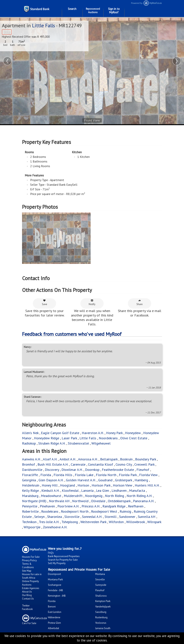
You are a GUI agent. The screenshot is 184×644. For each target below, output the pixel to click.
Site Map (27, 571)
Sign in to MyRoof (114, 11)
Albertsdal (54, 628)
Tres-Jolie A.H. (49, 522)
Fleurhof (143, 470)
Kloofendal (70, 490)
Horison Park (101, 485)
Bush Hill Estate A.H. (53, 464)
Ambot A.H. (68, 459)
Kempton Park (103, 601)
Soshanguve (55, 585)
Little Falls (43, 25)
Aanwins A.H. (31, 459)
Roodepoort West (104, 511)
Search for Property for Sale (63, 560)
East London (55, 612)
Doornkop (92, 470)
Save (45, 302)
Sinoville (100, 579)
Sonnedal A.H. (92, 517)
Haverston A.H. (93, 433)
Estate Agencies (31, 588)
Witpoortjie (32, 527)
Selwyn (39, 517)
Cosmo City (124, 464)
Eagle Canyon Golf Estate (60, 433)
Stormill (111, 517)
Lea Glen (103, 490)
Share (140, 302)
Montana (100, 574)
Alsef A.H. (50, 459)
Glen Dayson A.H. (51, 480)
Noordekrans (108, 438)
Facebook (27, 609)
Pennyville (30, 506)
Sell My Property (57, 563)
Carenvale (78, 464)
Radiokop (29, 443)
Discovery (52, 470)
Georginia (29, 480)
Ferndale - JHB (55, 590)
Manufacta (137, 490)
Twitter (26, 606)
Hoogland (68, 485)
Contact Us (28, 599)
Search (72, 9)
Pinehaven (47, 506)
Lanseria (87, 490)
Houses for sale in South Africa (32, 576)
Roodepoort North (75, 511)
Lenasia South (103, 628)
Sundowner (127, 517)
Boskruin (126, 459)
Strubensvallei (78, 443)
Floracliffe (30, 475)
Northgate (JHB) (34, 501)
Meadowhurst (51, 496)
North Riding (115, 496)
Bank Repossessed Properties (64, 556)
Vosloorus (101, 623)
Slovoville (72, 517)
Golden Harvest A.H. (81, 480)
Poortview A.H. (69, 506)
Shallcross (101, 596)
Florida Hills (63, 475)
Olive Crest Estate (134, 438)
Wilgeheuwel (101, 443)
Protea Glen (54, 623)
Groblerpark (124, 480)
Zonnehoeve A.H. (55, 527)
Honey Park (114, 433)
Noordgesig (94, 496)
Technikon (29, 522)
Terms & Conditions (28, 566)
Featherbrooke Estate (118, 470)
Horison (83, 485)
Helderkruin (31, 485)
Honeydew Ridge (47, 438)
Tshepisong (70, 522)
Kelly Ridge (30, 490)
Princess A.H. (91, 506)
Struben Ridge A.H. (52, 443)
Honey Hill (50, 485)
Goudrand (105, 480)
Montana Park (55, 579)
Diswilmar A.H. (72, 470)
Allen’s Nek (30, 433)
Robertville (30, 511)
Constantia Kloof (101, 464)
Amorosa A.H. (88, 459)
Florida (46, 475)
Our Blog (27, 595)
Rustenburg (101, 617)
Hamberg (141, 480)
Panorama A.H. (144, 501)
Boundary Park (146, 459)
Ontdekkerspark (119, 501)
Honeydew (133, 433)
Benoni (52, 607)
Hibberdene (54, 617)
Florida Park (128, 475)
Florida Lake (84, 475)
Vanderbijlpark (103, 607)
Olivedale (98, 501)
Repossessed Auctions (93, 11)
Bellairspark (109, 459)
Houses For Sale (31, 557)
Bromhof (29, 464)
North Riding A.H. (139, 496)
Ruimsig (125, 511)
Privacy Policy (29, 560)
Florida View (148, 475)
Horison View (123, 485)
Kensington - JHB (57, 596)
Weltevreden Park (93, 522)
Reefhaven (136, 506)
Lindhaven (119, 490)
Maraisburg (30, 496)
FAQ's (51, 553)
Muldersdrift (73, 496)
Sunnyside (101, 585)
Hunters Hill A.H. (147, 485)
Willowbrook (135, 522)
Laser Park (69, 438)
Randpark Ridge (114, 506)
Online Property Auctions (30, 583)
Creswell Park (144, 464)
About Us (27, 592)
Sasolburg (101, 612)
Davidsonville (32, 470)
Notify (92, 302)
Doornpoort (54, 574)
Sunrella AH (147, 517)
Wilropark (154, 522)
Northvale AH (59, 501)
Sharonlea (55, 517)
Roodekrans (50, 511)
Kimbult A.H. (50, 490)
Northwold (80, 501)
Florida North (106, 475)
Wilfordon (116, 522)
